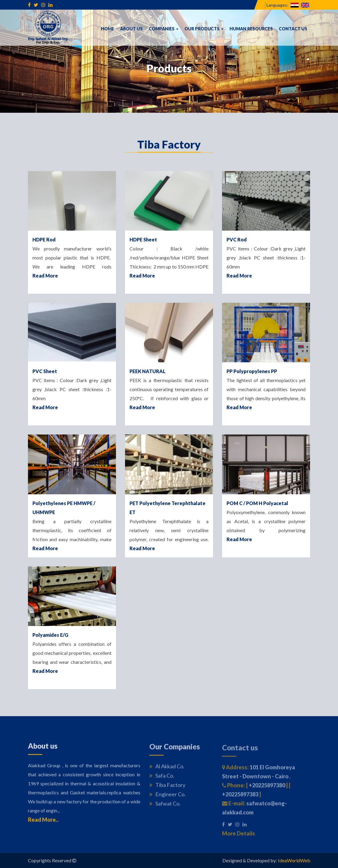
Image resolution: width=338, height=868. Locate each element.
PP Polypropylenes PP (252, 371)
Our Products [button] (204, 29)
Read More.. (43, 822)
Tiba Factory (167, 788)
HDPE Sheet (143, 239)
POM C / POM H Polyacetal (257, 503)
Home (108, 29)
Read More (45, 276)
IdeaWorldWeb (294, 860)
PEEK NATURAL (148, 371)
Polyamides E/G (50, 635)
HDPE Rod (44, 239)
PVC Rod (237, 239)
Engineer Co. (167, 797)
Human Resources (251, 29)
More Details (239, 836)
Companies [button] (164, 29)
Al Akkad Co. (167, 769)
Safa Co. (162, 778)
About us (131, 29)
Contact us (293, 29)
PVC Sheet (45, 371)
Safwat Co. (165, 806)
